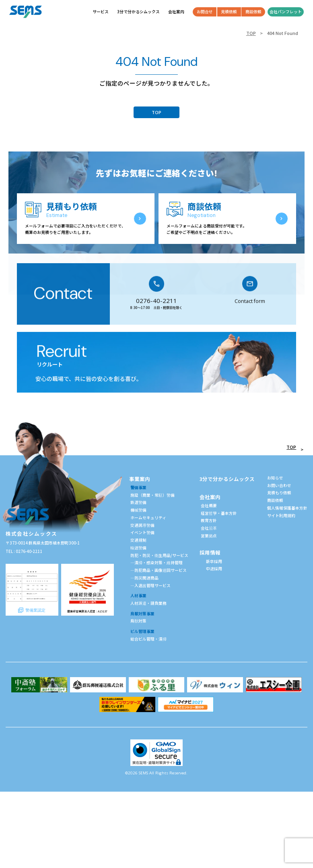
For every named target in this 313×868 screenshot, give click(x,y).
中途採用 (214, 569)
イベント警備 (142, 532)
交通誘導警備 (142, 525)
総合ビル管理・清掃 (148, 639)
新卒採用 (214, 561)
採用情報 (210, 552)
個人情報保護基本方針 (287, 508)
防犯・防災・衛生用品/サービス (159, 555)
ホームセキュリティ (148, 518)
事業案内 (140, 479)
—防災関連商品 (144, 578)
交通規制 (138, 540)
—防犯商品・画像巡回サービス (159, 570)
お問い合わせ (279, 485)
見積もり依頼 (279, 493)
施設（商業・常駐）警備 (152, 495)
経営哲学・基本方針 (219, 513)
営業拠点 (209, 536)
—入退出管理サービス (150, 585)
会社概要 (209, 506)
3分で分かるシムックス (227, 479)
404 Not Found (283, 33)
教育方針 (209, 520)
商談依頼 (275, 500)
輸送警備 (138, 548)
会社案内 (210, 497)
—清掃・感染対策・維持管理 (156, 563)
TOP (251, 33)
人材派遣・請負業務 (148, 603)
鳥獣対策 (138, 621)
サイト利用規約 (281, 516)
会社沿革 (209, 528)
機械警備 (138, 510)
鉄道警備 (138, 502)
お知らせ (275, 478)
